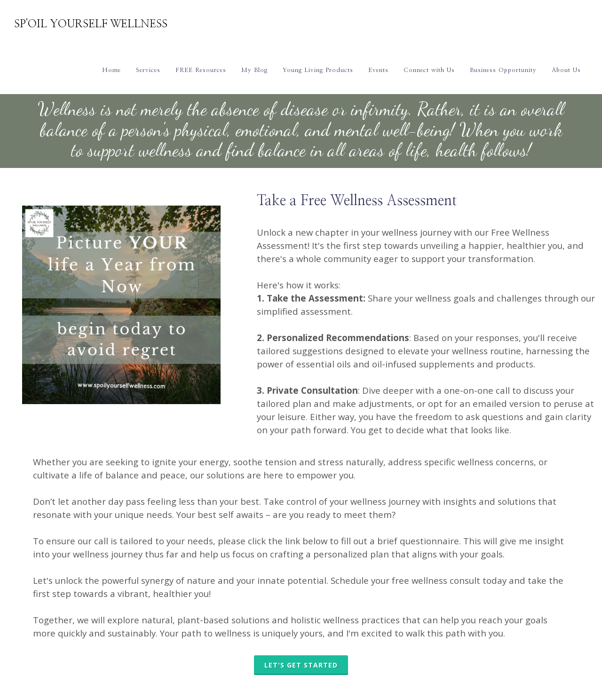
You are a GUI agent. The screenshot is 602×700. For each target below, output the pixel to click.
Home (111, 70)
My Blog (254, 70)
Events (378, 70)
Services (148, 70)
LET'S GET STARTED (301, 665)
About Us (566, 70)
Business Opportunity (503, 70)
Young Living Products (318, 70)
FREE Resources (201, 70)
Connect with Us (429, 70)
